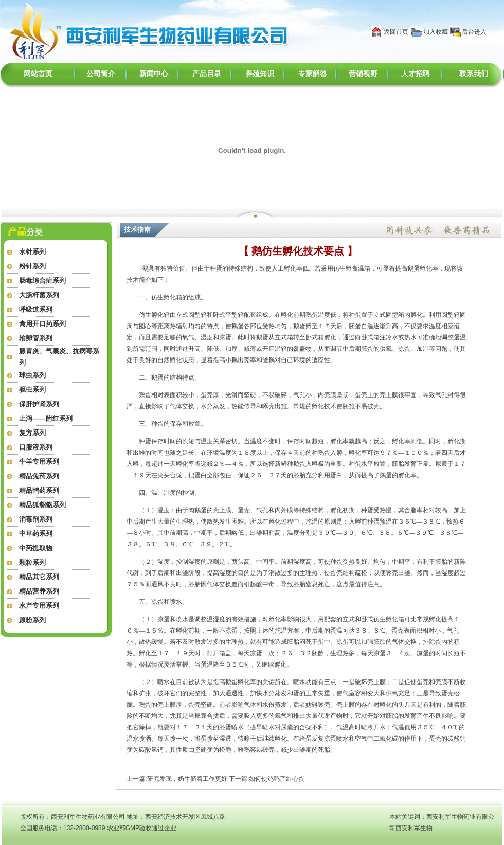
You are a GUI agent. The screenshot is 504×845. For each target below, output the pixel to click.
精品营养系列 (39, 591)
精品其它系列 (39, 577)
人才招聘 (416, 74)
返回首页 (396, 32)
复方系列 (32, 433)
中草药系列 (36, 534)
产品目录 (207, 74)
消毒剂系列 (36, 519)
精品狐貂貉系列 (42, 505)
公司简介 (101, 74)
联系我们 (474, 74)
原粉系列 (32, 620)
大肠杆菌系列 (39, 295)
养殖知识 (260, 74)
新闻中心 (154, 74)
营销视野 (363, 74)
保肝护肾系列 (39, 404)
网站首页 (38, 74)
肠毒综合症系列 (42, 281)
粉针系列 (32, 266)
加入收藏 (436, 32)
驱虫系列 (32, 390)
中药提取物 (36, 548)
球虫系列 (32, 375)
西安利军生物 (414, 828)
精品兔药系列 (39, 476)
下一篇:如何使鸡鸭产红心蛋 (267, 779)
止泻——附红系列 (46, 418)
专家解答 (313, 74)
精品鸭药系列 (39, 490)
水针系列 (32, 252)
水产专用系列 (39, 606)
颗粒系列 (32, 562)
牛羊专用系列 (39, 462)
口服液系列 (36, 447)
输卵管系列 (36, 338)
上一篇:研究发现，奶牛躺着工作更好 (177, 779)
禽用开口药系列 (42, 324)
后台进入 (474, 32)
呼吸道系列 (36, 309)
